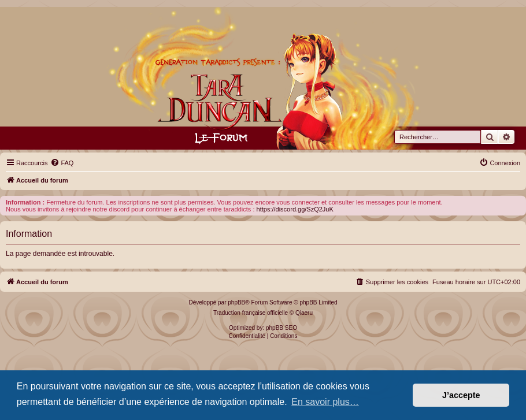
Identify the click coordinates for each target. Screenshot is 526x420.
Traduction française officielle (251, 313)
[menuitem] (62, 163)
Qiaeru (304, 313)
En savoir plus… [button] (325, 402)
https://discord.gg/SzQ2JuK (295, 209)
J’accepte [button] (461, 395)
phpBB (236, 302)
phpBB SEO (281, 328)
